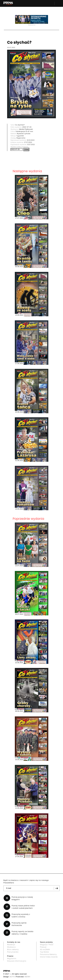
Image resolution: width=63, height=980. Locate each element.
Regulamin (12, 958)
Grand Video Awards (49, 957)
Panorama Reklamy (48, 954)
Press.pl (43, 947)
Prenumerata (13, 952)
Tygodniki (20, 136)
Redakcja (11, 945)
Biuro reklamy (13, 949)
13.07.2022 (31, 144)
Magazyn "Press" (47, 945)
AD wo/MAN (45, 949)
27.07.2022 (28, 142)
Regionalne (21, 138)
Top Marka (45, 952)
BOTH (12, 977)
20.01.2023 (31, 140)
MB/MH (27, 977)
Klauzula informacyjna (17, 961)
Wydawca (11, 947)
